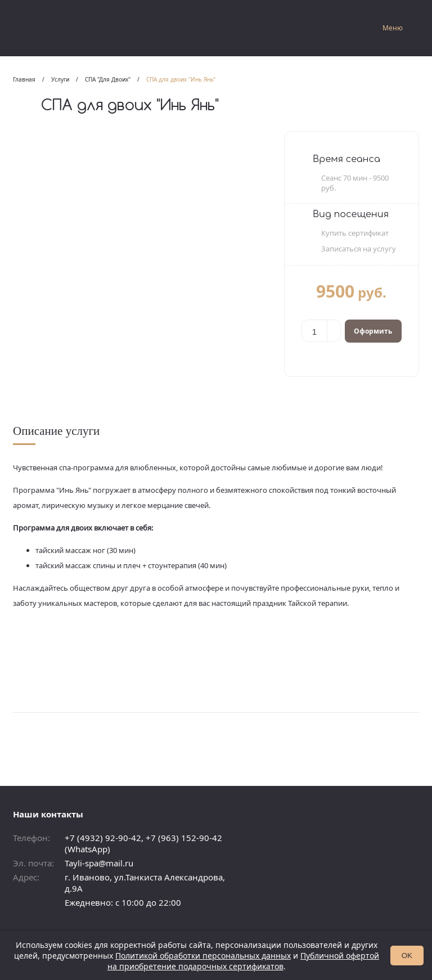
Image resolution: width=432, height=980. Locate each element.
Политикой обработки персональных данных (203, 956)
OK (407, 956)
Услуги (60, 79)
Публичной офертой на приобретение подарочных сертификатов (243, 961)
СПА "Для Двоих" (108, 79)
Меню (393, 28)
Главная (24, 79)
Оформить (373, 331)
